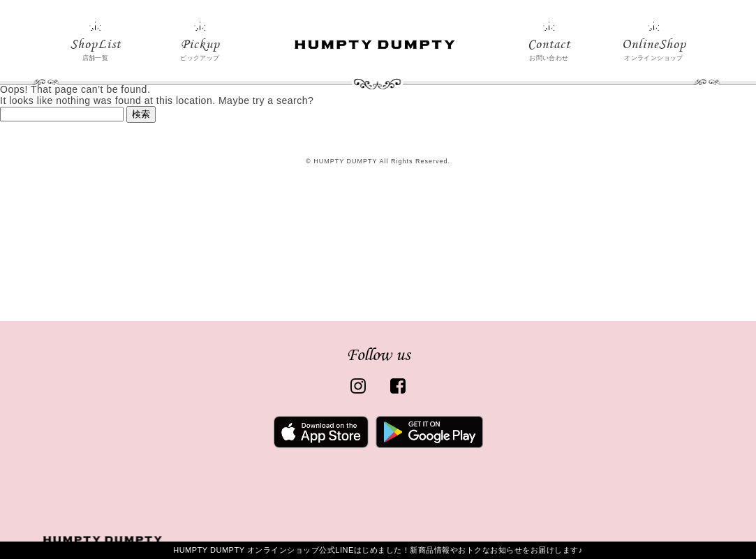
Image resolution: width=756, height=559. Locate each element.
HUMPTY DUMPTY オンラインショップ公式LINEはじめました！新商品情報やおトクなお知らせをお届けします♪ (378, 550)
